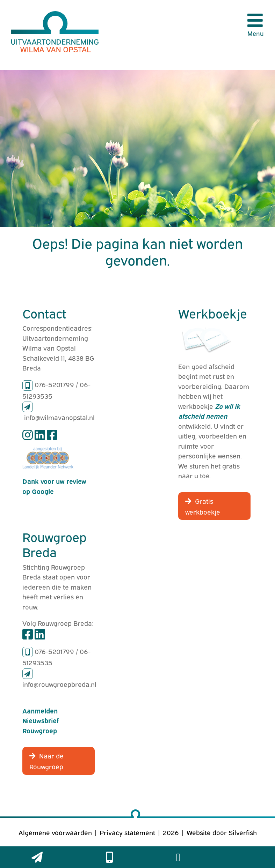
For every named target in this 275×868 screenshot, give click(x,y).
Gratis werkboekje (203, 506)
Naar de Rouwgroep (46, 761)
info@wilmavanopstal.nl (59, 417)
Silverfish (243, 832)
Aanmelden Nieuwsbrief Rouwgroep (41, 720)
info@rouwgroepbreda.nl (59, 684)
